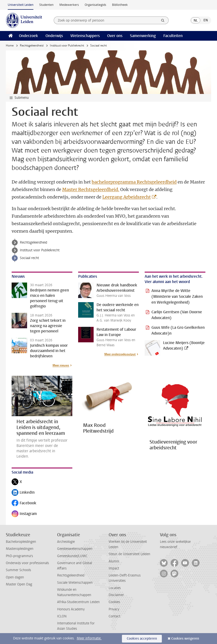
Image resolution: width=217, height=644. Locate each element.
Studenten (46, 5)
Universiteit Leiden (21, 5)
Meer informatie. (89, 638)
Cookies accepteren (142, 639)
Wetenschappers (85, 36)
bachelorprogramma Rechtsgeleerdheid (134, 182)
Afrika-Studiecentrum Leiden (78, 602)
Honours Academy (71, 609)
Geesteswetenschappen (75, 549)
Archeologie (66, 542)
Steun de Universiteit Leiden (129, 554)
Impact (114, 568)
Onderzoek (28, 36)
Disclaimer (116, 595)
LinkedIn (23, 493)
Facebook (24, 503)
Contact (114, 616)
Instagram (24, 514)
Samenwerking (143, 36)
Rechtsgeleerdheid (32, 46)
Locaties (115, 588)
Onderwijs (54, 36)
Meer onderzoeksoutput (120, 354)
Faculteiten (173, 36)
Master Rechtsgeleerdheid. (91, 189)
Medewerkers (69, 5)
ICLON (62, 616)
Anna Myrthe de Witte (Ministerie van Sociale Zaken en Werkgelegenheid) (177, 296)
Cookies (114, 602)
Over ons (115, 36)
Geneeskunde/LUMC (72, 556)
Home (10, 46)
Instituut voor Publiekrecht (67, 46)
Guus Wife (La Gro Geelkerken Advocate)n (178, 330)
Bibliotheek (120, 5)
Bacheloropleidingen (21, 542)
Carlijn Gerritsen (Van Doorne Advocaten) (177, 315)
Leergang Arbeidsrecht (127, 197)
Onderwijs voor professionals (27, 563)
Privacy (114, 609)
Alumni (114, 561)
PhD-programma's (19, 556)
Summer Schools (18, 570)
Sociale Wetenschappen (75, 583)
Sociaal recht (29, 258)
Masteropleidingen (20, 549)
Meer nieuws (61, 365)
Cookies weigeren (185, 639)
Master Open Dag (19, 584)
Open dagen (15, 577)
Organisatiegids (95, 5)
